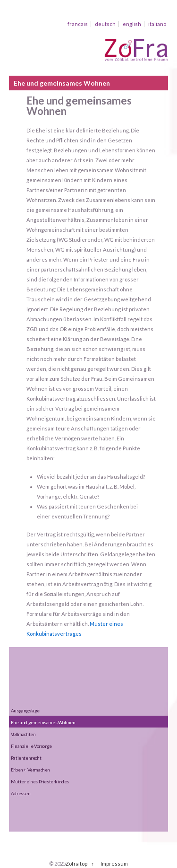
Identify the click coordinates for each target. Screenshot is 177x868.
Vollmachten (23, 734)
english (132, 24)
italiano (157, 24)
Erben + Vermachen (30, 770)
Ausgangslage (25, 710)
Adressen (21, 793)
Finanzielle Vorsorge (31, 746)
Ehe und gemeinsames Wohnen (43, 722)
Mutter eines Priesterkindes (40, 781)
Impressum (114, 864)
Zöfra (72, 864)
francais (78, 24)
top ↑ (87, 864)
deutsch (105, 24)
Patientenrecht (26, 758)
